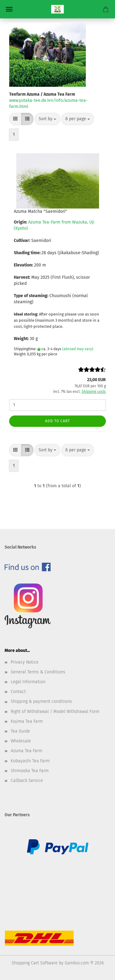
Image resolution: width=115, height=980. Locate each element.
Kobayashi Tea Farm (30, 761)
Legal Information (28, 682)
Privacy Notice (25, 662)
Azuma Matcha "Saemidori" (40, 211)
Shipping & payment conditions (41, 701)
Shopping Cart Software (35, 963)
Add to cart (57, 421)
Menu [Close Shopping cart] (9, 9)
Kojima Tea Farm (27, 721)
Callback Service (27, 781)
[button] (15, 119)
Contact (18, 692)
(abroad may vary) (78, 349)
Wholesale (21, 741)
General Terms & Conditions (38, 672)
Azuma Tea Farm (27, 751)
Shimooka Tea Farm (30, 771)
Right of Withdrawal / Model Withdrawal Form (55, 712)
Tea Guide (20, 731)
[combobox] (47, 119)
